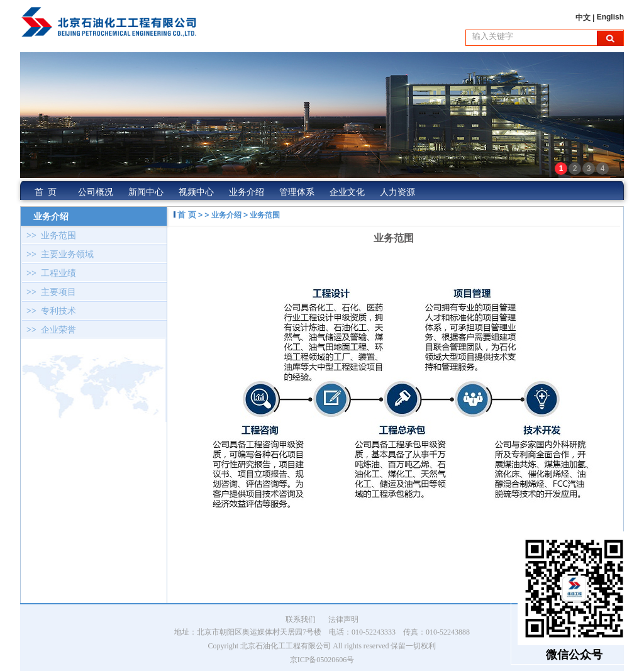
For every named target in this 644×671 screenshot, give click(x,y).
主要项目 (49, 292)
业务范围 (49, 236)
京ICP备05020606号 (322, 660)
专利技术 (49, 311)
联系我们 (301, 619)
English (610, 17)
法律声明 (343, 619)
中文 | (586, 18)
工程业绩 (49, 273)
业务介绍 (247, 192)
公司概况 (96, 192)
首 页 (46, 192)
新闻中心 (146, 192)
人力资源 (397, 192)
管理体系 (297, 192)
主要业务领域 (58, 254)
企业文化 (347, 192)
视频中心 (196, 192)
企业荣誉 (49, 330)
